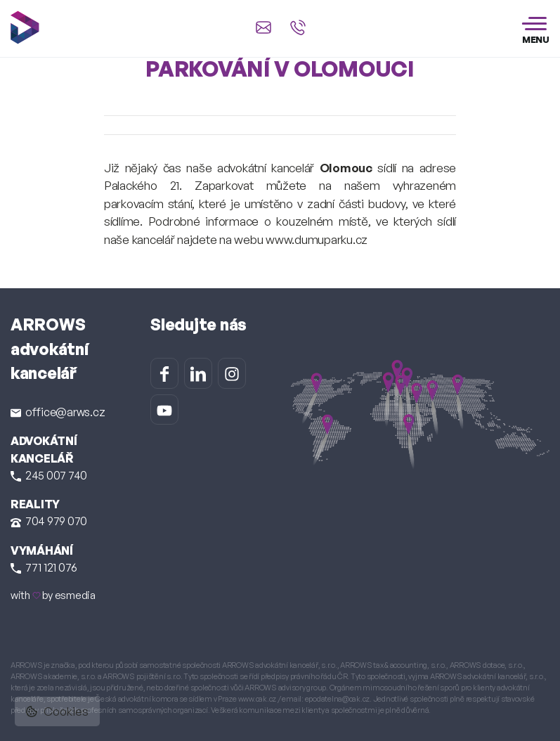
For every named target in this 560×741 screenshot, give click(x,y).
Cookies (57, 711)
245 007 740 (49, 475)
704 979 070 (49, 521)
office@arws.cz (58, 412)
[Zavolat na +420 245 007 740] (298, 27)
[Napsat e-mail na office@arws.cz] (263, 27)
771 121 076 (44, 567)
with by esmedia (53, 595)
